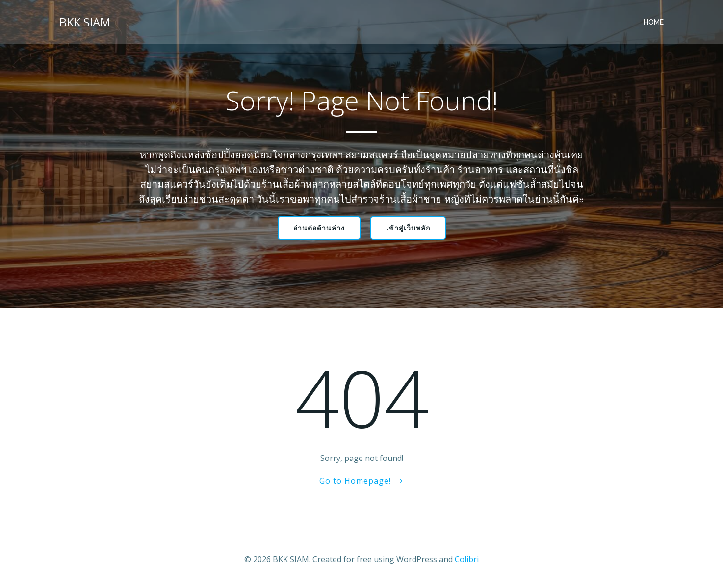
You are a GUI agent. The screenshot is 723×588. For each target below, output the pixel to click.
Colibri (467, 559)
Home (654, 22)
